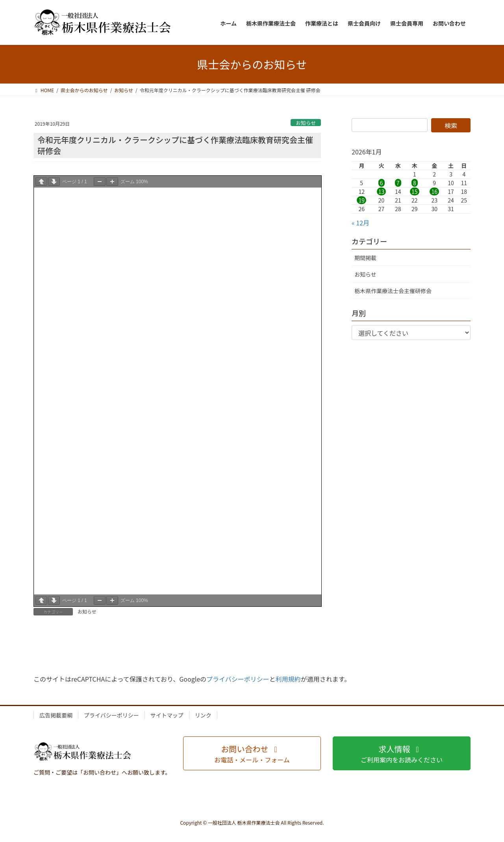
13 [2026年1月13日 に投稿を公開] (382, 191)
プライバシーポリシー (238, 679)
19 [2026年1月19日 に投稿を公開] (361, 200)
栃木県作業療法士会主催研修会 (393, 291)
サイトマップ (167, 715)
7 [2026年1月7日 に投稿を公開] (398, 183)
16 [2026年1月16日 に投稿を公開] (434, 191)
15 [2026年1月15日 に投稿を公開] (415, 191)
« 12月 (360, 223)
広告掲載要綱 (56, 715)
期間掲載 (365, 258)
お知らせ (306, 123)
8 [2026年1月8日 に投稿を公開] (415, 183)
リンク (203, 715)
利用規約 (288, 679)
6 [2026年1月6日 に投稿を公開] (382, 183)
